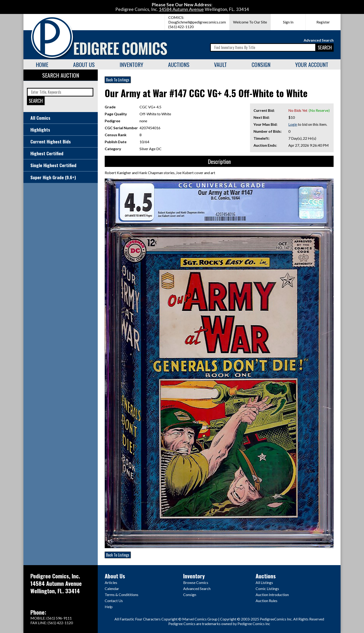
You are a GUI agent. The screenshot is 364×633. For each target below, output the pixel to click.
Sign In (288, 22)
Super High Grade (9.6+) (53, 177)
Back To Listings (118, 80)
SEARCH (325, 47)
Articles (111, 582)
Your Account (312, 64)
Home (42, 64)
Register (323, 22)
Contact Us (114, 601)
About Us (84, 64)
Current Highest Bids (51, 141)
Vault (220, 64)
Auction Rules (266, 601)
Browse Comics (196, 582)
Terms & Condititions (122, 595)
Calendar (112, 588)
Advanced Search (319, 40)
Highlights (40, 130)
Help (109, 607)
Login (293, 124)
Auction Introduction (272, 595)
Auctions (179, 64)
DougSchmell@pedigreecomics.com (197, 22)
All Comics (40, 118)
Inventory (131, 64)
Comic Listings (267, 588)
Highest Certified (47, 153)
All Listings (264, 582)
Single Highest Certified (53, 165)
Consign (261, 64)
